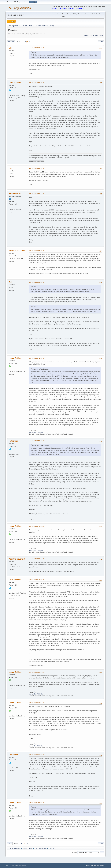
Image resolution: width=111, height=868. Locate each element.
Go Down (11, 42)
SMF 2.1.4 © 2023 (11, 866)
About (54, 9)
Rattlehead (14, 441)
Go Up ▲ (103, 866)
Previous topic (88, 36)
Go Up (10, 844)
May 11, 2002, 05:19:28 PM (37, 580)
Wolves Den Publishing (36, 432)
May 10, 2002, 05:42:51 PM (37, 82)
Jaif (11, 48)
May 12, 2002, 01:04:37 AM (37, 672)
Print (101, 42)
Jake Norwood (15, 82)
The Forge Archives (19, 8)
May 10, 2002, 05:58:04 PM (37, 251)
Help (88, 866)
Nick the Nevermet (17, 251)
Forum (71, 9)
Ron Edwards (15, 193)
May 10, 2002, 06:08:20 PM (37, 282)
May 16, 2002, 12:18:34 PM (37, 803)
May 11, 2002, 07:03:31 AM (37, 441)
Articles (62, 9)
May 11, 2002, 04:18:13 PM (37, 559)
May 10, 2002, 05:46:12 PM (37, 193)
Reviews (80, 9)
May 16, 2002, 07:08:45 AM (37, 755)
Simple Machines (21, 866)
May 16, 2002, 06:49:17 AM (37, 703)
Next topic (99, 36)
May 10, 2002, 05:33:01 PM (37, 48)
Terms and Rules (95, 866)
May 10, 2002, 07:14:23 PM (37, 358)
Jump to (74, 853)
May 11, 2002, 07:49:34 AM (37, 526)
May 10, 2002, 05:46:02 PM (37, 168)
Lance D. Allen (15, 358)
